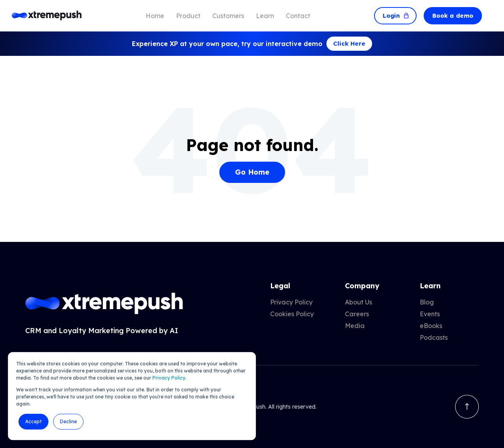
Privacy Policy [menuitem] (291, 302)
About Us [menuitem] (359, 302)
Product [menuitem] (188, 16)
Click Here (349, 43)
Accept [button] (33, 421)
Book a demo (453, 16)
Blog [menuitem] (427, 302)
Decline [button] (68, 421)
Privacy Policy (169, 378)
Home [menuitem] (155, 16)
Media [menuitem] (355, 326)
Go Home (252, 172)
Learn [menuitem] (265, 16)
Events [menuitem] (430, 314)
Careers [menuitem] (357, 314)
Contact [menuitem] (298, 16)
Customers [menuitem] (228, 16)
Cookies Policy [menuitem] (292, 314)
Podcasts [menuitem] (434, 337)
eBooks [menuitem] (431, 326)
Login (395, 16)
